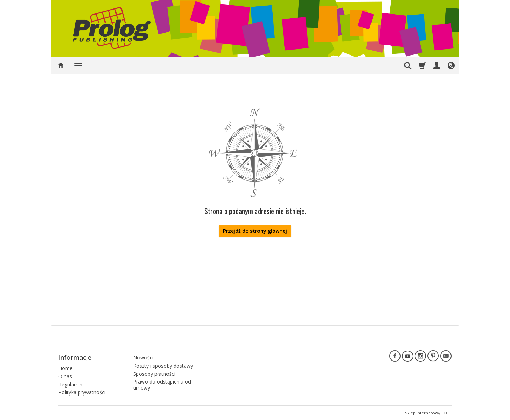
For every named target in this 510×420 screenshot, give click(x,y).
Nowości (143, 358)
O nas (65, 376)
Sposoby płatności (154, 374)
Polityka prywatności (82, 392)
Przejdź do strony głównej (255, 231)
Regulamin (70, 384)
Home (66, 368)
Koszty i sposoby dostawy (163, 366)
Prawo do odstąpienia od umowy (162, 385)
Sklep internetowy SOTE (428, 413)
